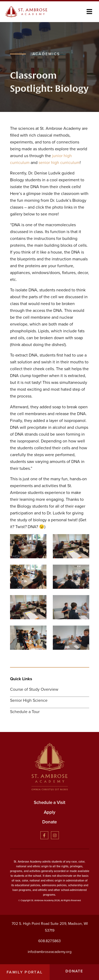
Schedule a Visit (49, 803)
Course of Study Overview (34, 689)
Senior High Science (29, 700)
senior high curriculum (59, 163)
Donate (49, 822)
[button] (89, 12)
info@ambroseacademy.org (50, 952)
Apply (50, 812)
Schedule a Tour (25, 712)
